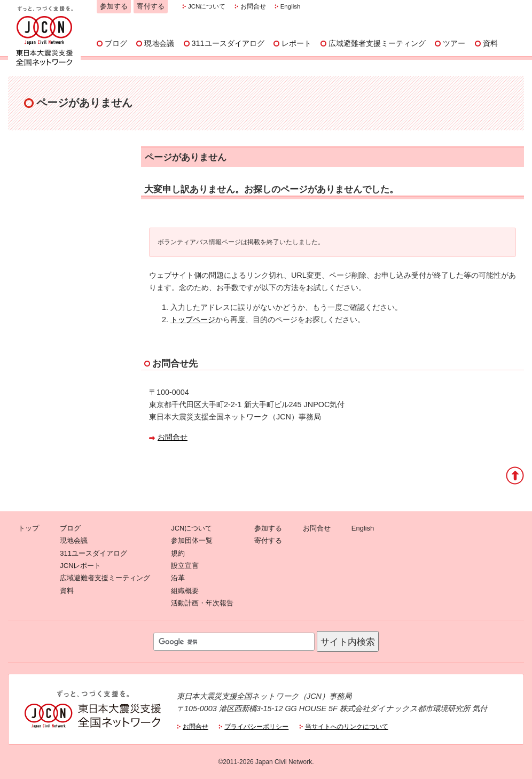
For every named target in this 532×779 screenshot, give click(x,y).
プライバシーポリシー (256, 727)
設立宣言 (185, 566)
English (291, 6)
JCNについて (207, 6)
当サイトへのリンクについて (347, 727)
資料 (490, 43)
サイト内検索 (348, 642)
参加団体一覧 (192, 540)
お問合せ (253, 6)
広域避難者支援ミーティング (377, 43)
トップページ (193, 320)
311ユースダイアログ (228, 43)
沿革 (178, 578)
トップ (29, 528)
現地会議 (159, 43)
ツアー (454, 43)
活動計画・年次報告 (202, 603)
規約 (178, 553)
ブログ (116, 43)
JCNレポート (80, 566)
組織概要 (185, 591)
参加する (114, 6)
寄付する (151, 6)
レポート (296, 43)
